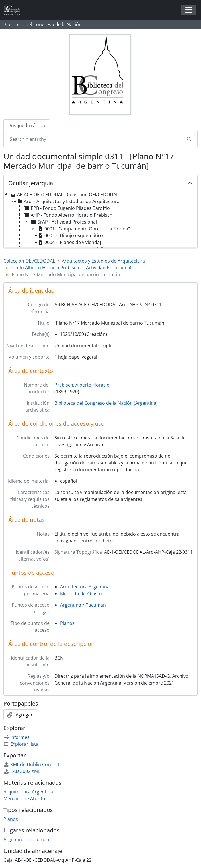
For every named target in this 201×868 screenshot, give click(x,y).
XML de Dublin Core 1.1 (32, 764)
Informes (17, 737)
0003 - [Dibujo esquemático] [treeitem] (71, 235)
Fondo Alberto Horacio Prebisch (45, 268)
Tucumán (96, 605)
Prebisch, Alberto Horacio (82, 385)
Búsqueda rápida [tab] (27, 125)
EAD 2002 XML (22, 771)
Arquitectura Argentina (85, 587)
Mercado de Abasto (81, 594)
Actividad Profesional (109, 268)
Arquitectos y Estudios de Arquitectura (103, 261)
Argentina (71, 605)
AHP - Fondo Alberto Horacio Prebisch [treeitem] (68, 215)
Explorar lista (21, 744)
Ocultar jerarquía (31, 183)
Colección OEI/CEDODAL (29, 261)
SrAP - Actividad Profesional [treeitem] (63, 222)
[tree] (100, 220)
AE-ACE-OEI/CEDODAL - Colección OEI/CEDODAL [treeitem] (64, 195)
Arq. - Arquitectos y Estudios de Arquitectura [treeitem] (68, 201)
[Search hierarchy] (95, 139)
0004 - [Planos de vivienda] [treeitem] (69, 242)
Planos (67, 623)
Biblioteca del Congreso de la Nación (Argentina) (106, 403)
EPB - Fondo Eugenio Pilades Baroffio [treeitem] (67, 208)
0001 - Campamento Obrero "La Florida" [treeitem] (83, 229)
